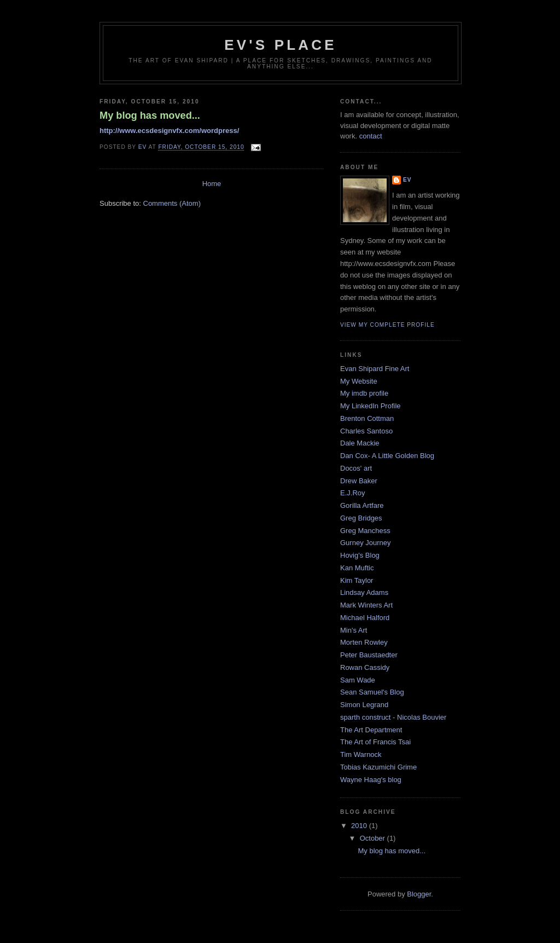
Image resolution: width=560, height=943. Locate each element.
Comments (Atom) (172, 203)
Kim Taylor (357, 580)
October (374, 838)
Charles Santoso (366, 431)
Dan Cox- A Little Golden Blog (387, 456)
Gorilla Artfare (362, 505)
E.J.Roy (353, 493)
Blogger (419, 894)
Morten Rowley (364, 642)
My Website (359, 381)
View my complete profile (387, 325)
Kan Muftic (357, 568)
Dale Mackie (360, 443)
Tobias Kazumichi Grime (378, 767)
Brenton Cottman (367, 418)
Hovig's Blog (360, 555)
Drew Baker (359, 481)
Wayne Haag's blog (371, 780)
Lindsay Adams (364, 592)
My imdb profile (364, 393)
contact (371, 136)
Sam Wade (358, 680)
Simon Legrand (364, 705)
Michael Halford (365, 618)
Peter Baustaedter (369, 655)
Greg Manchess (365, 531)
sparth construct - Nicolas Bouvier (393, 717)
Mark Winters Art (366, 605)
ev (407, 180)
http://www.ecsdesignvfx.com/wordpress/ (169, 131)
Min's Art (354, 630)
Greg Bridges (361, 518)
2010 (360, 826)
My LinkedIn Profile (371, 406)
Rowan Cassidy (365, 667)
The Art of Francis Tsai (375, 742)
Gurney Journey (366, 543)
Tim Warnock (361, 754)
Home (212, 184)
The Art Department (371, 730)
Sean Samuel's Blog (372, 692)
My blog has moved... (150, 115)
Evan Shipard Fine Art (375, 369)
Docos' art (356, 468)
